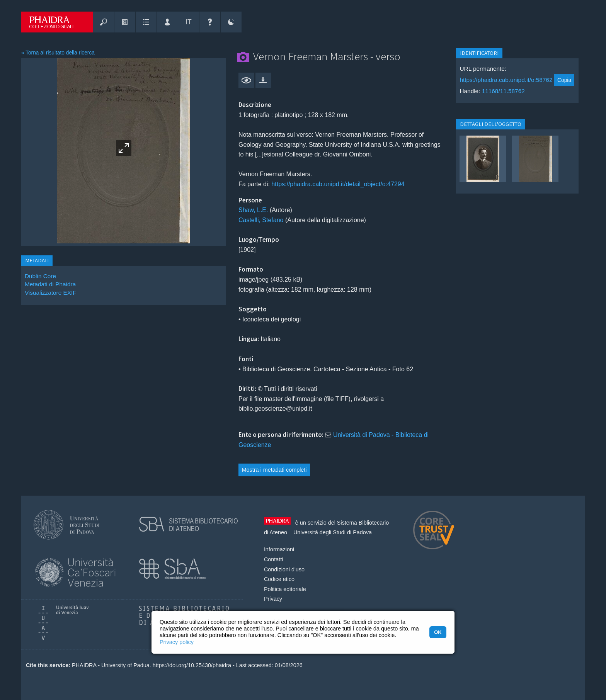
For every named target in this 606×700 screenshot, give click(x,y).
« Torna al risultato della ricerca (58, 53)
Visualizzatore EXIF (51, 293)
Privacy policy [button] (177, 642)
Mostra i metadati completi (274, 470)
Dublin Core (40, 276)
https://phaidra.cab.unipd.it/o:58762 (506, 80)
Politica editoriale (285, 589)
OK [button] (438, 632)
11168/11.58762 (503, 91)
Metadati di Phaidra (50, 284)
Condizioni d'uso (284, 569)
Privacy (273, 599)
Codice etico (279, 579)
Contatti (274, 559)
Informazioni (279, 549)
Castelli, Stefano (261, 220)
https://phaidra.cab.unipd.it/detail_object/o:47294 (338, 184)
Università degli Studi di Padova (333, 532)
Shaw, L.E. (253, 210)
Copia (564, 80)
